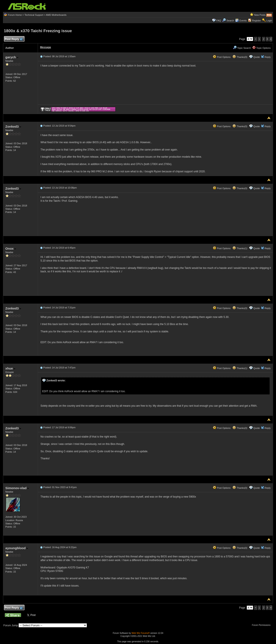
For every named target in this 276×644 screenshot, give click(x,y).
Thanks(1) (240, 248)
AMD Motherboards (56, 15)
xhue (10, 368)
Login (269, 21)
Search (230, 21)
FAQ (219, 21)
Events (241, 21)
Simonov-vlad (17, 488)
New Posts (260, 15)
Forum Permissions (262, 625)
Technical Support (34, 15)
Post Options (222, 57)
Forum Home (15, 15)
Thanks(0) (240, 57)
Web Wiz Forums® (141, 633)
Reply (268, 57)
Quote (257, 57)
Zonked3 (13, 126)
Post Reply (14, 39)
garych (12, 57)
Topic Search (242, 48)
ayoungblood (17, 548)
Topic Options (262, 48)
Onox (11, 248)
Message (46, 47)
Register (256, 21)
